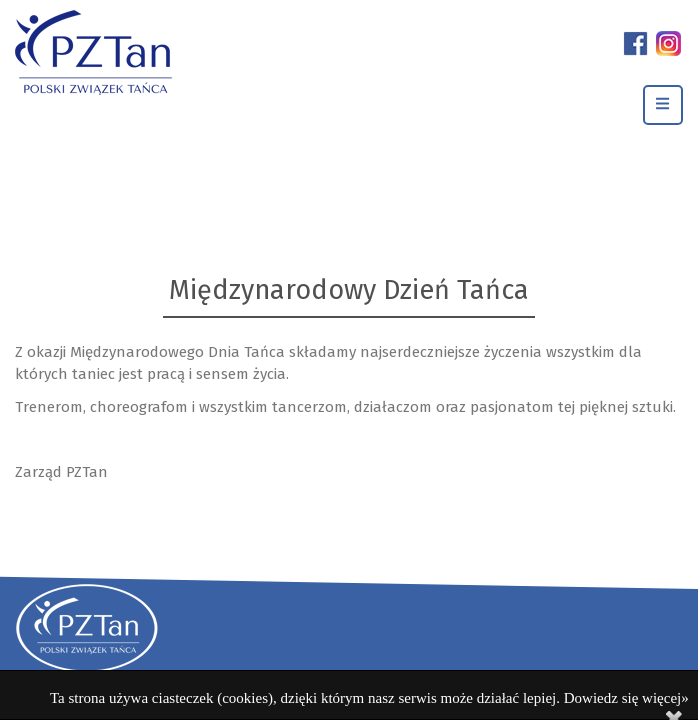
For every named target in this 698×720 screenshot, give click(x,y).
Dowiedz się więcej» (626, 698)
